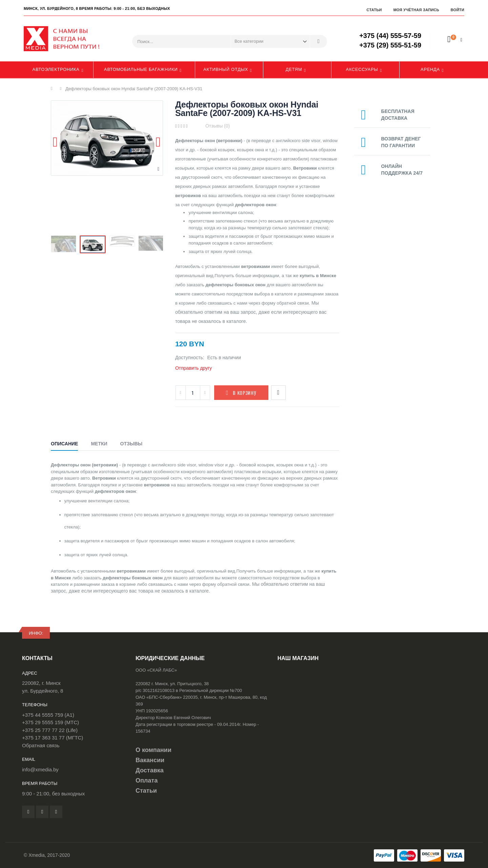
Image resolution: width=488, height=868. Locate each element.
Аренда (430, 69)
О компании (154, 750)
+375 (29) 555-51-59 (390, 45)
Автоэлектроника (56, 69)
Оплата (147, 780)
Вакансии (150, 760)
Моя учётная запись (416, 10)
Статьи (374, 10)
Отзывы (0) (218, 126)
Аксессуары (362, 69)
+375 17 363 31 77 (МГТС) (53, 738)
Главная (53, 89)
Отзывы (131, 444)
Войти (457, 10)
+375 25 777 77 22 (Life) (50, 730)
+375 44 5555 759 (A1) (48, 715)
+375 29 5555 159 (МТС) (50, 722)
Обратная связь (41, 745)
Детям (294, 69)
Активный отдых (226, 69)
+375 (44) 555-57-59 (390, 36)
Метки (99, 444)
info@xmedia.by (40, 769)
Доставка (150, 770)
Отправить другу (194, 368)
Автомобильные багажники (141, 69)
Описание (64, 444)
